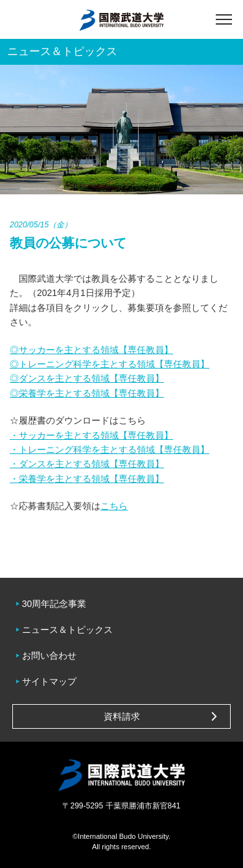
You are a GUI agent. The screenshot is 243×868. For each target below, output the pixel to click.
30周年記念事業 (54, 604)
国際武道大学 (121, 19)
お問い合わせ (49, 656)
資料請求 (122, 716)
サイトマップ (49, 681)
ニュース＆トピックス (67, 630)
